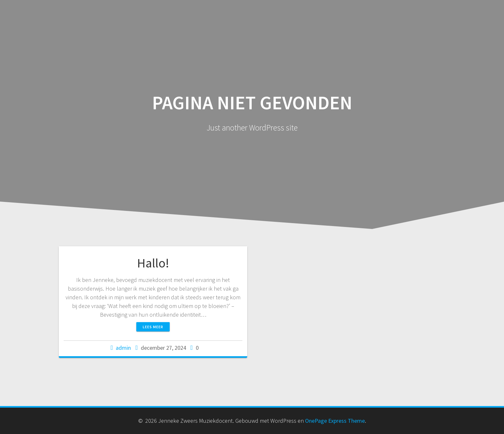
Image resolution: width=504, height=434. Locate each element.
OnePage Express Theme (335, 421)
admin (123, 348)
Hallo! (153, 263)
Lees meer (153, 327)
